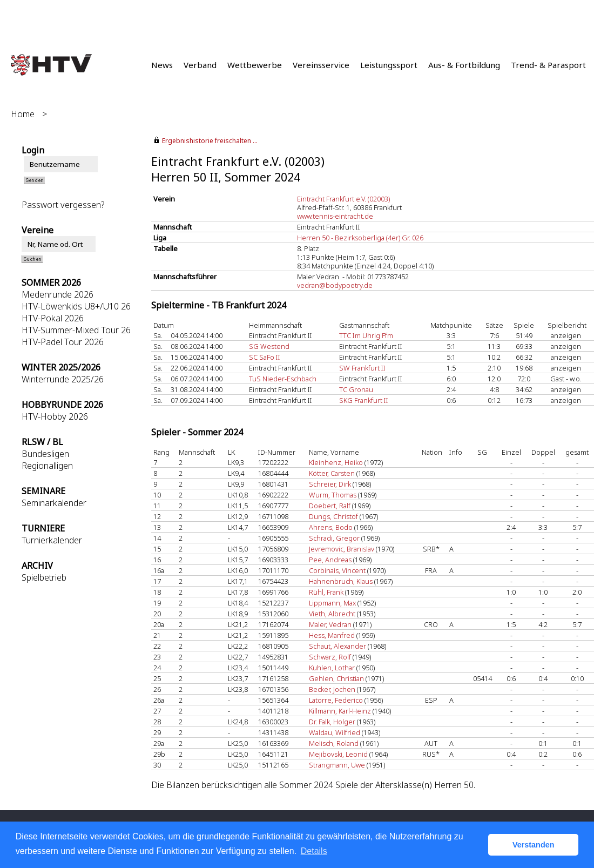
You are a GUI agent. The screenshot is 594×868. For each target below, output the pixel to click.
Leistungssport (389, 65)
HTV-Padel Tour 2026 (63, 342)
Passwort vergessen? (63, 205)
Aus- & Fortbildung (464, 65)
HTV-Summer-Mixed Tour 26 (76, 330)
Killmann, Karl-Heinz (340, 711)
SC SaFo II (265, 357)
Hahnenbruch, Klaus (341, 581)
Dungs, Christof (333, 516)
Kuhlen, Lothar (332, 668)
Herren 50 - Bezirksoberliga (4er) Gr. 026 (360, 238)
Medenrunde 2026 (58, 294)
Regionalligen (47, 466)
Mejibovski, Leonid (338, 754)
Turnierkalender (52, 540)
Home (23, 114)
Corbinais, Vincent (337, 570)
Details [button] (314, 851)
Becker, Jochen (332, 689)
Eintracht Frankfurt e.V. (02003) (343, 199)
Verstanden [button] (534, 845)
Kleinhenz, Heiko (336, 462)
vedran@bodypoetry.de (335, 285)
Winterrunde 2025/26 (63, 379)
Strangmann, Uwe (337, 765)
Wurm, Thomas (333, 495)
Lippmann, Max (332, 603)
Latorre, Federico (336, 700)
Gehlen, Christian (336, 678)
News (162, 65)
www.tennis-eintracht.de (335, 216)
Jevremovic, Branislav (342, 549)
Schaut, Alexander (337, 646)
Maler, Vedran (330, 624)
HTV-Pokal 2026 (53, 318)
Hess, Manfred (332, 635)
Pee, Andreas (330, 560)
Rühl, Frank (326, 592)
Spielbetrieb (44, 577)
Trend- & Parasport (548, 65)
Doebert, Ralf (330, 506)
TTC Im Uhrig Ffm (366, 335)
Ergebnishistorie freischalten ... (210, 141)
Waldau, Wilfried (335, 732)
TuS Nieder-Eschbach (283, 379)
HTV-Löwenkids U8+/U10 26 (76, 306)
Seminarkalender (54, 503)
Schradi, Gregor (334, 538)
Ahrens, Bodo (331, 527)
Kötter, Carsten (332, 473)
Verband (200, 65)
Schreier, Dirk (330, 484)
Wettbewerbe (255, 65)
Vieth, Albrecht (332, 614)
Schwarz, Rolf (330, 657)
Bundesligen (45, 454)
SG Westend (269, 346)
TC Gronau (356, 389)
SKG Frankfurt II (364, 400)
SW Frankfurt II (362, 368)
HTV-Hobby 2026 (55, 416)
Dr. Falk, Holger (332, 722)
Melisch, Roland (334, 743)
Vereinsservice (321, 65)
